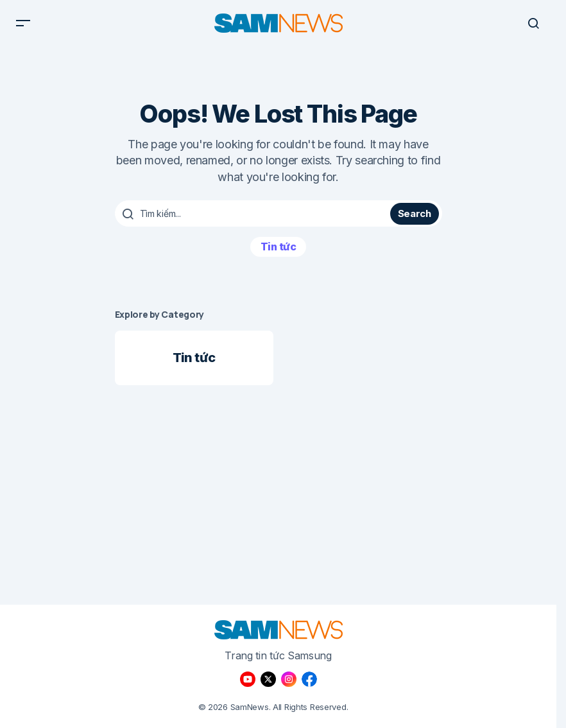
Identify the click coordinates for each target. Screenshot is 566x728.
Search (415, 219)
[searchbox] (254, 220)
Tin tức (279, 252)
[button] (23, 26)
